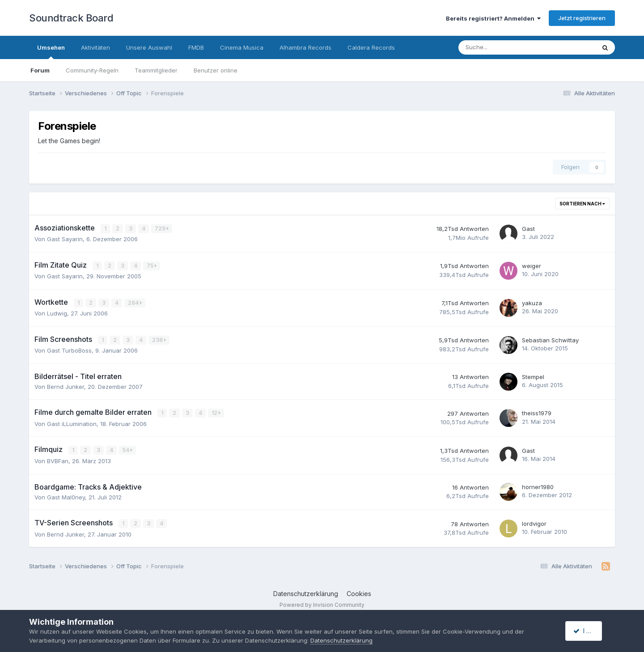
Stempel (533, 376)
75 (152, 265)
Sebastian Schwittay (550, 339)
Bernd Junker (66, 386)
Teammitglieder (156, 70)
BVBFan (58, 460)
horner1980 (538, 486)
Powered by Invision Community (322, 603)
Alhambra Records (305, 47)
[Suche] (500, 47)
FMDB (196, 47)
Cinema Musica (242, 47)
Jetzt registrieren (582, 18)
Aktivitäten (95, 47)
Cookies (359, 592)
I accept (589, 631)
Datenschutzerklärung (306, 592)
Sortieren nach (582, 204)
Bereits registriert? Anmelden (493, 18)
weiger (532, 265)
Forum (40, 70)
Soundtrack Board (71, 18)
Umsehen (51, 51)
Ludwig (57, 313)
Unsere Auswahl (149, 47)
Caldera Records (371, 47)
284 (135, 302)
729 (162, 228)
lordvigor (534, 522)
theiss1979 (537, 412)
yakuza (532, 303)
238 (159, 339)
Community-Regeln (92, 70)
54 (128, 449)
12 (216, 412)
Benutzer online (216, 70)
